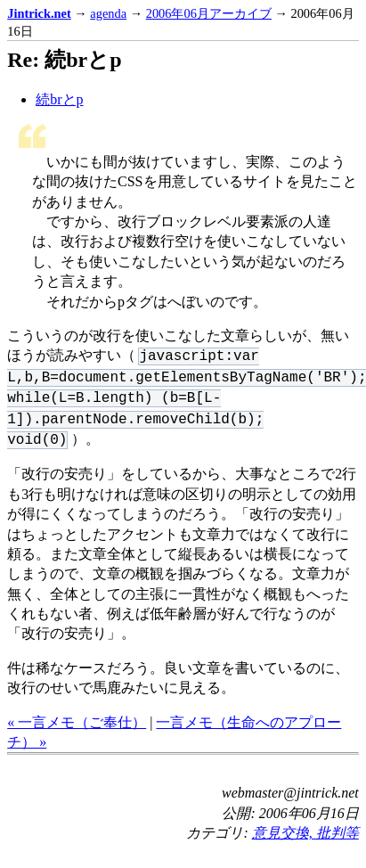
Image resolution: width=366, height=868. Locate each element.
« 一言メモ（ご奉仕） (77, 722)
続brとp (59, 99)
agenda (108, 13)
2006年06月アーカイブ (209, 13)
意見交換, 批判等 (305, 833)
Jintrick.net (39, 13)
